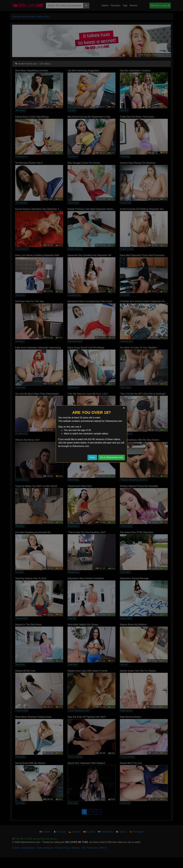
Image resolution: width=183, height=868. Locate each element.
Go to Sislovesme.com (112, 457)
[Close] (124, 408)
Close (92, 457)
